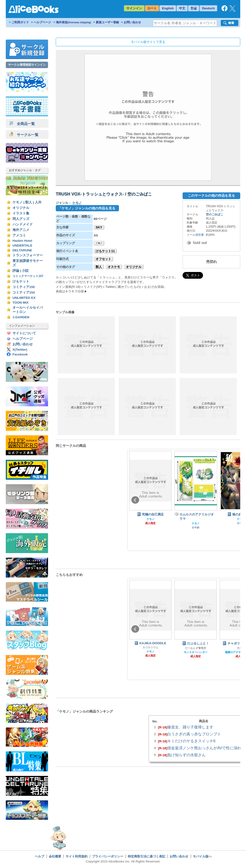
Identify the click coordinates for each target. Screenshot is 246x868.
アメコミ (19, 235)
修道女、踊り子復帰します (190, 727)
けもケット (21, 281)
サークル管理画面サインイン (27, 65)
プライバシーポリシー (108, 856)
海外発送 (74, 22)
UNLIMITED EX (24, 298)
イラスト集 (21, 213)
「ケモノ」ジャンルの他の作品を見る (87, 208)
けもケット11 (105, 251)
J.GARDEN (21, 317)
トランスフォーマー (28, 255)
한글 (194, 8)
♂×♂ (99, 243)
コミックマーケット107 (28, 276)
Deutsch (208, 8)
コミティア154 (24, 292)
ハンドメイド (23, 224)
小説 (25, 271)
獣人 (29, 202)
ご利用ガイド (20, 22)
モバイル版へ (202, 856)
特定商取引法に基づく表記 (147, 856)
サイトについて (24, 333)
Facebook (20, 354)
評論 (16, 271)
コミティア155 (24, 287)
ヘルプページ (42, 22)
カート (152, 8)
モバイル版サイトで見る (148, 42)
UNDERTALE (22, 245)
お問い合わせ (132, 22)
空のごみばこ (215, 214)
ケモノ (18, 202)
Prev (135, 500)
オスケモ (114, 267)
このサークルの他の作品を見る (211, 195)
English (168, 8)
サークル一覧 (24, 135)
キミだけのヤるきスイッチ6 (191, 741)
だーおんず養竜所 (196, 648)
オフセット (103, 259)
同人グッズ (21, 219)
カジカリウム (150, 647)
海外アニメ (21, 230)
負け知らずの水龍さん (186, 755)
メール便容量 (195, 235)
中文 (182, 8)
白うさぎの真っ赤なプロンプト (194, 734)
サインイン (134, 8)
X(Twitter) (20, 350)
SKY (99, 227)
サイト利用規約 (77, 856)
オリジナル (21, 208)
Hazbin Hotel (22, 241)
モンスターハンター (196, 652)
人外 (38, 202)
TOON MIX (21, 303)
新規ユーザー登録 (107, 22)
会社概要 (55, 856)
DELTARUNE (22, 250)
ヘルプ (40, 856)
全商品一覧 (22, 124)
